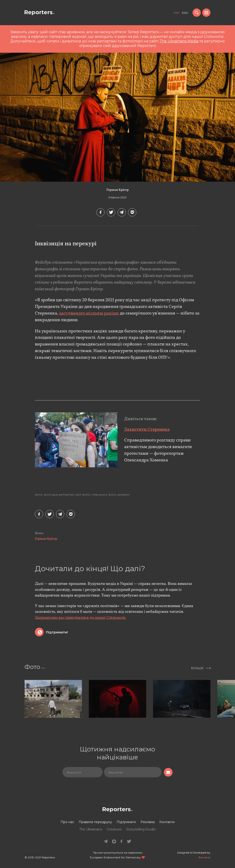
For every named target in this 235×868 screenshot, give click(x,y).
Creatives (114, 829)
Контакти (167, 822)
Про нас (67, 822)
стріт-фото (82, 495)
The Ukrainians (91, 829)
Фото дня (51, 495)
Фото (39, 495)
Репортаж (66, 495)
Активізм (123, 495)
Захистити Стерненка (147, 430)
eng (185, 13)
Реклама (148, 822)
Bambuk (204, 857)
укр (176, 13)
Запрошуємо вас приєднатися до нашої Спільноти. (81, 618)
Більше (197, 668)
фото (112, 495)
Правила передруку (95, 822)
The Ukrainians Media (179, 41)
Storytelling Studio (141, 829)
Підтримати (126, 822)
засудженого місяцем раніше (89, 314)
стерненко (99, 495)
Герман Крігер (118, 190)
